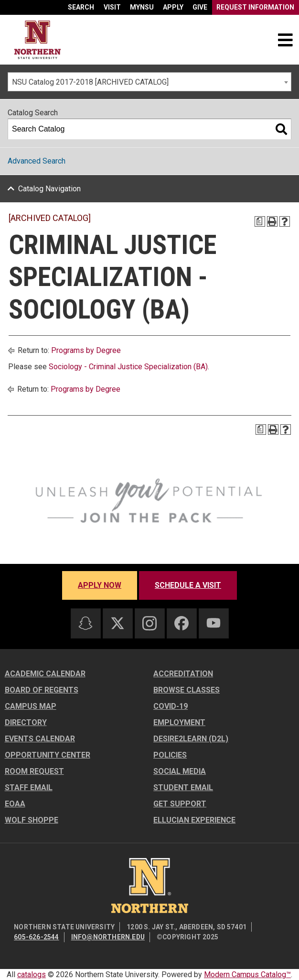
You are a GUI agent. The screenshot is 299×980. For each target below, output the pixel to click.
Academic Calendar (45, 674)
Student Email (183, 787)
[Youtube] (214, 623)
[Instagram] (149, 623)
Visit (112, 7)
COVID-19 (171, 706)
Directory (26, 722)
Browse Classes (187, 690)
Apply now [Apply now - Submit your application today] (100, 585)
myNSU (142, 7)
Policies (170, 755)
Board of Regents (42, 690)
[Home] (37, 40)
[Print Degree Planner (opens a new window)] (260, 221)
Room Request (34, 771)
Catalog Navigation (49, 189)
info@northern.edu (108, 937)
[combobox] (149, 82)
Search (81, 7)
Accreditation (183, 674)
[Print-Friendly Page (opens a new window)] (272, 221)
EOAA (15, 804)
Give (200, 7)
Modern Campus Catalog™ (247, 974)
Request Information (255, 7)
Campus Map (31, 706)
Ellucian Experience (194, 820)
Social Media (180, 771)
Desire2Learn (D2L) (191, 739)
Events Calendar (40, 739)
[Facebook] (182, 623)
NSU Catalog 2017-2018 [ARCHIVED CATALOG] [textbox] (90, 82)
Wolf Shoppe (32, 820)
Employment (179, 722)
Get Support (180, 804)
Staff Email (29, 787)
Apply (173, 7)
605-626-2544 (36, 937)
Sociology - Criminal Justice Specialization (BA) (128, 367)
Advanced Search (37, 161)
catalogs (32, 974)
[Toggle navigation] (285, 40)
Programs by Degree (86, 350)
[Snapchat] (85, 623)
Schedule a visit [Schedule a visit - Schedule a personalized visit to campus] (188, 585)
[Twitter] (117, 623)
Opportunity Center (48, 755)
